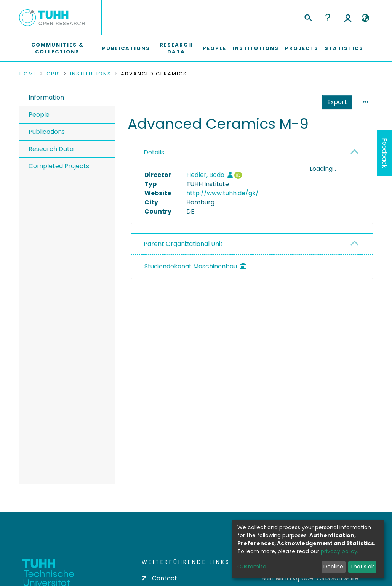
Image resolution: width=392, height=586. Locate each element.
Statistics (335, 102)
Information (46, 97)
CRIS (54, 74)
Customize (252, 567)
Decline (333, 567)
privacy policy (339, 551)
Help (328, 18)
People (214, 48)
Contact (159, 578)
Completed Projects (59, 166)
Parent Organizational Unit (183, 245)
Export (300, 102)
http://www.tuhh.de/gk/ (222, 193)
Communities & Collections (58, 48)
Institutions (256, 48)
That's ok (362, 567)
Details (154, 152)
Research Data (176, 48)
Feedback (385, 153)
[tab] (252, 153)
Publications (126, 48)
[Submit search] (308, 17)
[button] (366, 18)
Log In (348, 18)
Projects (302, 48)
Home (28, 74)
